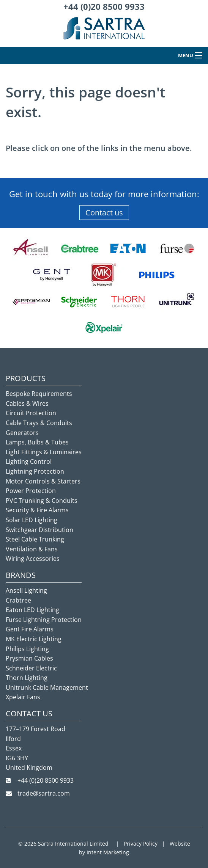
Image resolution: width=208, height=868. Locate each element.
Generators (22, 433)
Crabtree (18, 600)
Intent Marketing (108, 852)
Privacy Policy (141, 844)
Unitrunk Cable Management (47, 687)
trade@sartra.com (44, 793)
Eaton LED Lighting (32, 610)
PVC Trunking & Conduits (42, 501)
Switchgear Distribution (39, 530)
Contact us (104, 213)
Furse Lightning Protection (44, 620)
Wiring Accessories (33, 559)
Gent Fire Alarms (30, 629)
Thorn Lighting (27, 678)
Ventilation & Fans (32, 549)
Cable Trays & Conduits (39, 423)
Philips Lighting (27, 649)
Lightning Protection (35, 471)
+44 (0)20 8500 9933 (104, 6)
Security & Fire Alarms (37, 510)
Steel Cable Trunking (35, 539)
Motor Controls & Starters (43, 481)
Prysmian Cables (29, 658)
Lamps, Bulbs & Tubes (37, 442)
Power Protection (31, 491)
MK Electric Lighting (34, 639)
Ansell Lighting (26, 590)
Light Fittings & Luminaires (44, 452)
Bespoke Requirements (39, 394)
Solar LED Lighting (32, 520)
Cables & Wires (27, 403)
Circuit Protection (31, 413)
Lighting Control (29, 461)
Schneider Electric (31, 668)
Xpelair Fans (23, 697)
